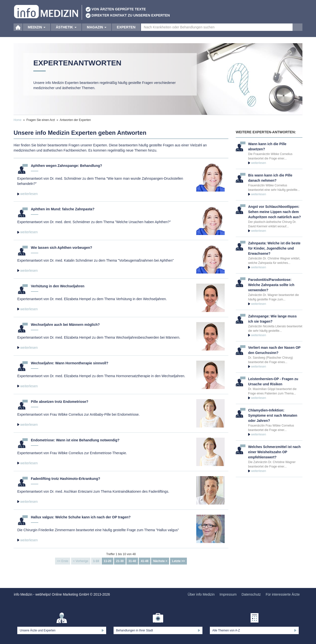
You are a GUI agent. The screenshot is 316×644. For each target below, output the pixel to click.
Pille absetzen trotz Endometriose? (60, 402)
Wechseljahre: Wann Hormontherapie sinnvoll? (70, 363)
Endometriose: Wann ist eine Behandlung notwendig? (75, 440)
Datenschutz (251, 594)
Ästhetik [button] (66, 32)
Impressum (228, 594)
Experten (126, 32)
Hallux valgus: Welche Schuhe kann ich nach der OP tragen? (81, 517)
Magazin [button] (97, 32)
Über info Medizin (201, 594)
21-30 (120, 561)
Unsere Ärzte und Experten (38, 630)
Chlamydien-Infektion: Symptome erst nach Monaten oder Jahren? (273, 415)
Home (18, 120)
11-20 (108, 561)
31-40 (132, 561)
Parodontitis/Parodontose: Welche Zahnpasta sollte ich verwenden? (271, 285)
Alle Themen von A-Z (226, 630)
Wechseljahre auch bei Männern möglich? (65, 325)
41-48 (145, 561)
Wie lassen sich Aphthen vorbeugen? (61, 248)
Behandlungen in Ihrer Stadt (134, 630)
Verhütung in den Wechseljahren (58, 286)
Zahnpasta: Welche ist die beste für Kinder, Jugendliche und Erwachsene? (274, 248)
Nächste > (160, 561)
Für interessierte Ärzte (283, 594)
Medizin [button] (37, 32)
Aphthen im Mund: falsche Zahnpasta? (63, 209)
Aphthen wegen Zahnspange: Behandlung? (67, 166)
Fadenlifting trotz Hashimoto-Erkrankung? (66, 479)
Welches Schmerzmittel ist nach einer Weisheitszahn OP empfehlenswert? (274, 452)
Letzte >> (178, 561)
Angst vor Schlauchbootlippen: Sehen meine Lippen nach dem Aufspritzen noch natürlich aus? (275, 212)
